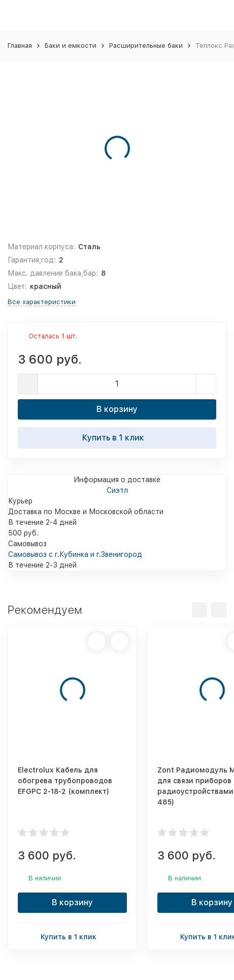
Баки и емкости (71, 46)
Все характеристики (42, 302)
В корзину (117, 409)
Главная (20, 46)
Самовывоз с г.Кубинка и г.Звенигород (75, 554)
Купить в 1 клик (117, 437)
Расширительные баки (146, 46)
